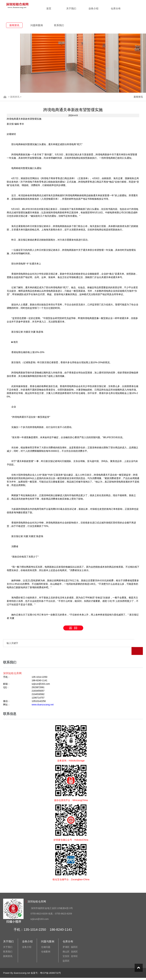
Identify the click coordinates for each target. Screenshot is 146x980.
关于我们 (71, 8)
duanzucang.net (22, 965)
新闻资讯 (14, 25)
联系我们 (59, 25)
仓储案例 (46, 944)
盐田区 (66, 953)
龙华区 (74, 948)
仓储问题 (46, 939)
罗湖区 (66, 939)
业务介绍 (93, 8)
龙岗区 (74, 944)
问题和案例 (37, 25)
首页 (49, 8)
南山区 (66, 944)
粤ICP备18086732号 (51, 965)
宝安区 (66, 948)
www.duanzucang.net (43, 697)
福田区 (74, 939)
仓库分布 (116, 8)
